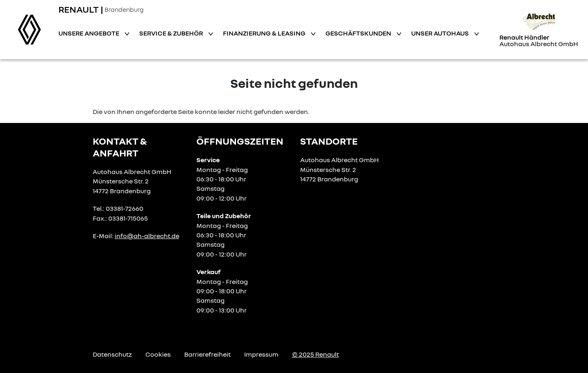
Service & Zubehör (172, 33)
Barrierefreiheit (207, 354)
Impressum (261, 354)
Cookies (158, 354)
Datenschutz (112, 354)
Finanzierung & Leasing (265, 33)
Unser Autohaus (441, 33)
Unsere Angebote (89, 33)
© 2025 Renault (315, 354)
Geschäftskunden (359, 33)
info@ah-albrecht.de (147, 236)
